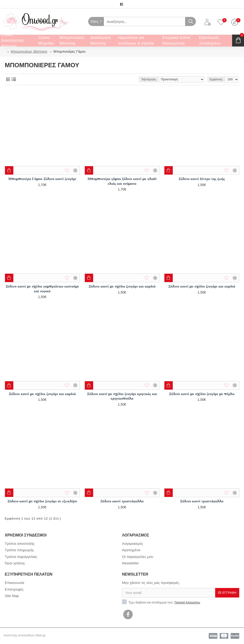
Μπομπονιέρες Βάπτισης (29, 52)
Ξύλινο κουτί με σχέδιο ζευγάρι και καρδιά (122, 286)
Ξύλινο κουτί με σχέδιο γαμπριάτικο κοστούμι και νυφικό (42, 289)
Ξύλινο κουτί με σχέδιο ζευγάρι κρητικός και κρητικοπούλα (122, 396)
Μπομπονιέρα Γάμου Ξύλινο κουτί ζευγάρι (42, 179)
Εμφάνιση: (215, 79)
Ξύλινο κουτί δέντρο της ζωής (202, 179)
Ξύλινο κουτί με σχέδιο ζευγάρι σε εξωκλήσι (42, 501)
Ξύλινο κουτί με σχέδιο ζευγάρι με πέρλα (202, 394)
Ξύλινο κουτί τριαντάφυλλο (122, 501)
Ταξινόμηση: (150, 79)
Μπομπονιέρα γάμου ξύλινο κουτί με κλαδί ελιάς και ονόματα (122, 181)
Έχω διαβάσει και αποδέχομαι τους (161, 602)
